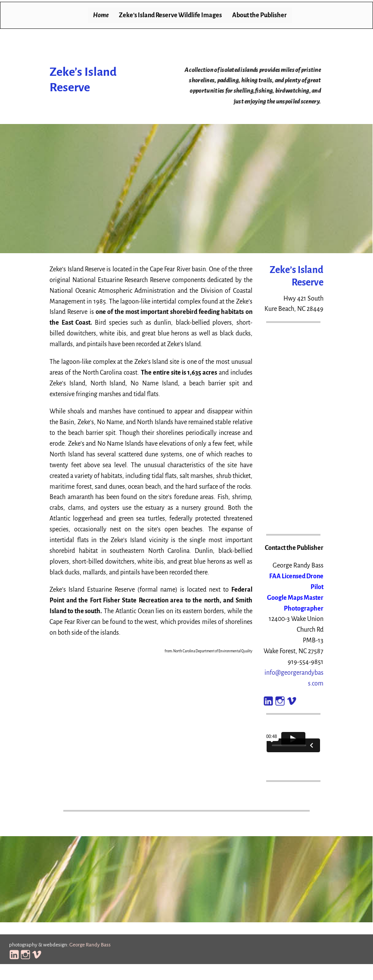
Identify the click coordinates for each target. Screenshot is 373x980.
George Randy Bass (90, 945)
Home (101, 15)
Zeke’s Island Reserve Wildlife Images (170, 15)
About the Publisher (260, 15)
